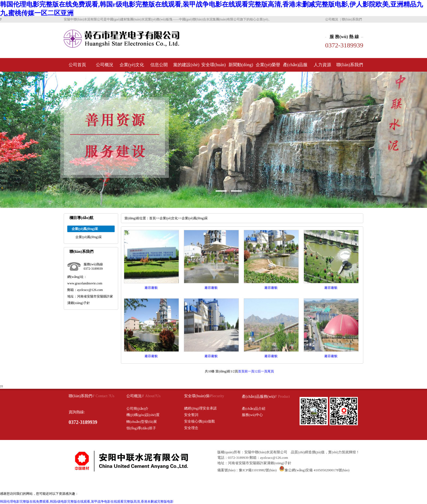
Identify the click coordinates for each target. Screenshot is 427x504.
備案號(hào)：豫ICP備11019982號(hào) (247, 470)
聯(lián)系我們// (81, 396)
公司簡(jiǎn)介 (137, 409)
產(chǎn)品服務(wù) (295, 67)
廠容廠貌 (151, 288)
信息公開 (159, 65)
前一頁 (249, 371)
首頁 (152, 218)
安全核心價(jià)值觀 (199, 421)
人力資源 (322, 65)
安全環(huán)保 (213, 67)
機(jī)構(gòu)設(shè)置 (143, 415)
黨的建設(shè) (186, 65)
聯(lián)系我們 (352, 19)
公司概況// (135, 396)
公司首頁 (77, 65)
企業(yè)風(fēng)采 (89, 237)
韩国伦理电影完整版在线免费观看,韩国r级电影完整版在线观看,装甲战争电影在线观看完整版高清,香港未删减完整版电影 (87, 502)
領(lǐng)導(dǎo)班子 (141, 428)
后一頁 (263, 371)
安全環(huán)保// (198, 396)
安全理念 (191, 428)
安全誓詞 (191, 415)
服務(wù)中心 (252, 415)
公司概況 (332, 19)
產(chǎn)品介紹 (254, 409)
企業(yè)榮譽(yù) (268, 67)
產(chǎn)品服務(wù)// (259, 397)
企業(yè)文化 (132, 65)
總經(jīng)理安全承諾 (200, 408)
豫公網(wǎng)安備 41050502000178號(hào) (314, 470)
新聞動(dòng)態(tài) (241, 67)
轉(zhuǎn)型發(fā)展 (142, 422)
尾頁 (271, 371)
